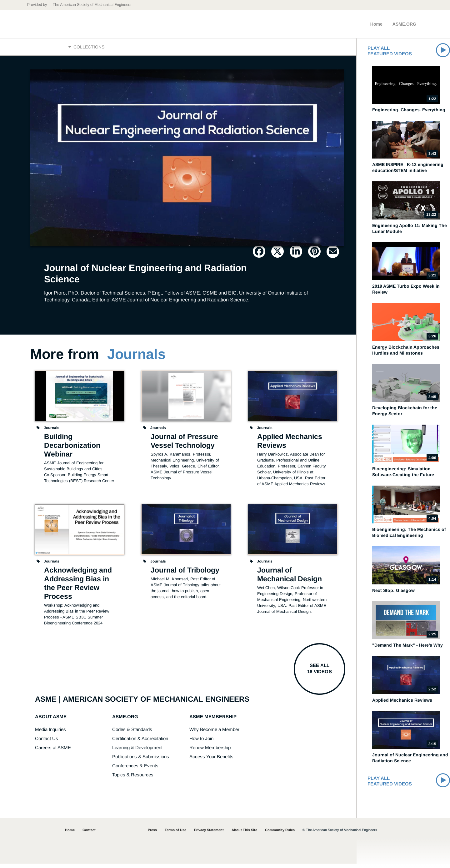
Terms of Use (175, 834)
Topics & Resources (133, 779)
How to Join (201, 743)
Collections (86, 49)
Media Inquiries (50, 734)
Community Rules (280, 834)
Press (152, 834)
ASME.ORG (404, 24)
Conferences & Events (135, 770)
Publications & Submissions (141, 761)
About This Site (244, 834)
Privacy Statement (209, 834)
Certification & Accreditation (140, 743)
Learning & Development (137, 752)
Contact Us (47, 743)
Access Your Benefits (211, 761)
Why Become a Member (214, 734)
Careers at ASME (53, 752)
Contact (89, 834)
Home (376, 24)
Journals (136, 358)
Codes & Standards (132, 734)
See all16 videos (319, 673)
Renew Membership (210, 752)
